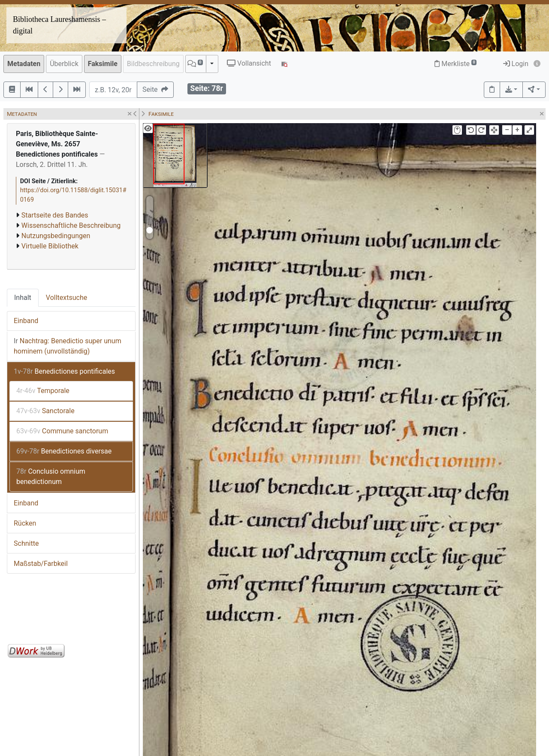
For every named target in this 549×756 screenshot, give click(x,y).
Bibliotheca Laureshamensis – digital (59, 25)
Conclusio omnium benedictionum (51, 476)
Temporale (43, 391)
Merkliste (455, 64)
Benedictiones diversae (64, 451)
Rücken (25, 523)
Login (516, 64)
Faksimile (103, 64)
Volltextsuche (66, 298)
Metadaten (24, 64)
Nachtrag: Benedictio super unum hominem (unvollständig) (68, 346)
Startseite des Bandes (55, 215)
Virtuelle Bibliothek (50, 246)
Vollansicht (249, 63)
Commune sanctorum (62, 431)
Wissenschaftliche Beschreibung (71, 225)
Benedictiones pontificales (64, 371)
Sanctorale (45, 411)
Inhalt (23, 298)
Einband (26, 321)
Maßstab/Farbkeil (41, 564)
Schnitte (26, 543)
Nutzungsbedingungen (56, 236)
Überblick (64, 64)
